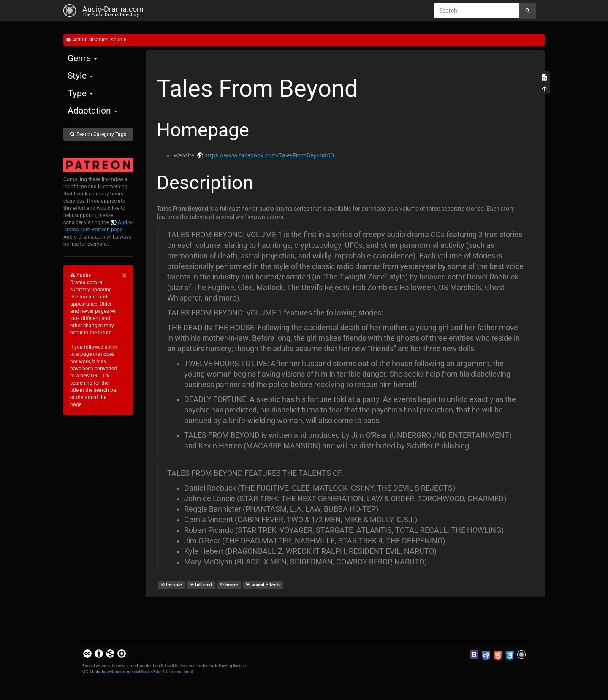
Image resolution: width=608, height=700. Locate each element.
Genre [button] (82, 58)
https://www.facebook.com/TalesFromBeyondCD (269, 155)
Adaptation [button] (92, 111)
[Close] (124, 275)
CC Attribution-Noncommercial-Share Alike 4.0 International (137, 672)
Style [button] (80, 76)
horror (229, 585)
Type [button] (80, 93)
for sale (171, 585)
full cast (201, 585)
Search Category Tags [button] (98, 134)
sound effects (263, 585)
